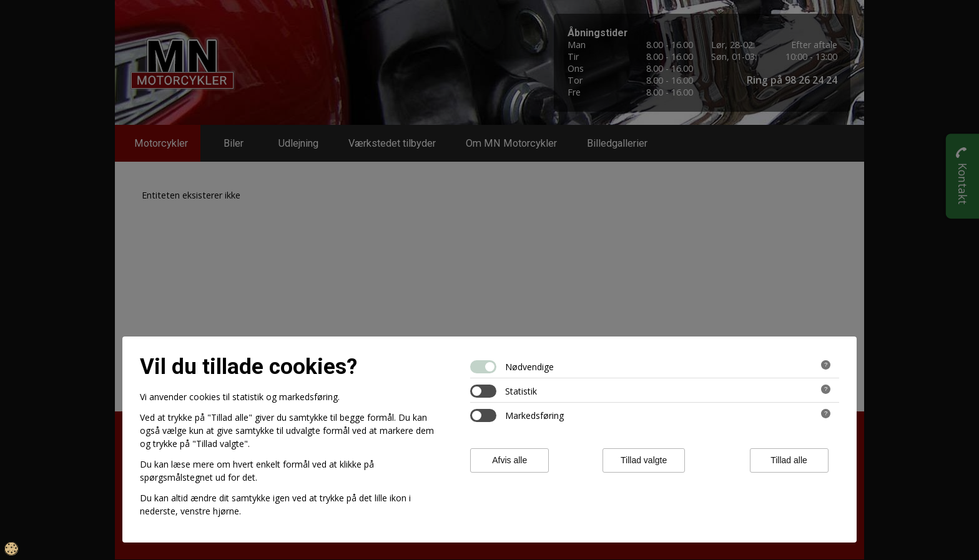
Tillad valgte (644, 460)
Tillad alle (789, 460)
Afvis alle (509, 460)
